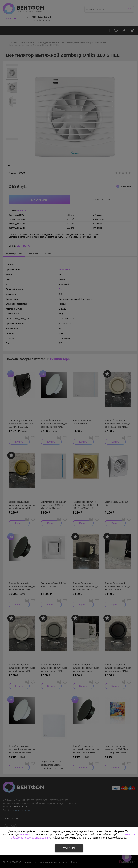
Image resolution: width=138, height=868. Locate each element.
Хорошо (69, 848)
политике (26, 834)
